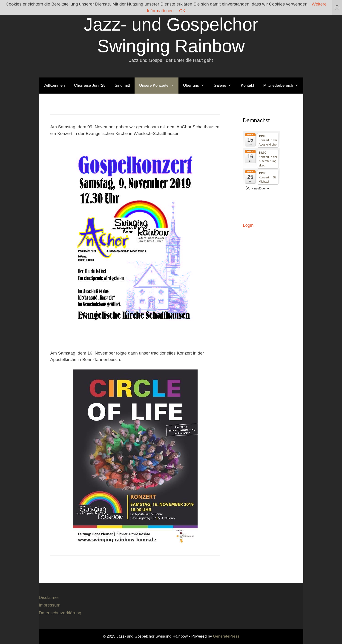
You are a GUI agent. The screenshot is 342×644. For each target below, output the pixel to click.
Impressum (50, 605)
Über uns (196, 86)
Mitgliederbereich (283, 86)
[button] (257, 189)
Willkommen (54, 85)
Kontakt (247, 85)
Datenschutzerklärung (60, 613)
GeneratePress (226, 636)
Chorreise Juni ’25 (90, 85)
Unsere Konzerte (159, 86)
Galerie (225, 86)
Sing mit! (122, 85)
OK (182, 11)
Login (248, 225)
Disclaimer (49, 597)
